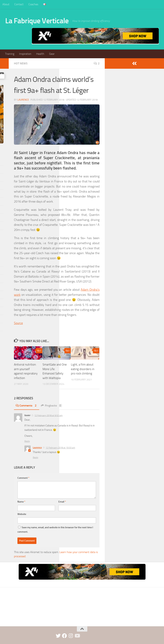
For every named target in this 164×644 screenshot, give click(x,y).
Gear (52, 54)
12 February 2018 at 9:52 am (48, 415)
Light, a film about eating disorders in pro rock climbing (83, 369)
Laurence (23, 100)
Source (18, 323)
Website (22, 514)
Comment (23, 478)
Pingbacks (52, 406)
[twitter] (58, 636)
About (6, 4)
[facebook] (64, 636)
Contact (19, 4)
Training (10, 54)
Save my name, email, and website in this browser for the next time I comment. (55, 530)
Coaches (33, 4)
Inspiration (25, 54)
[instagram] (71, 636)
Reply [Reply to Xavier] (27, 441)
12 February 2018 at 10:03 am (60, 448)
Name (21, 502)
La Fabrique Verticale (37, 21)
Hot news (21, 63)
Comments (27, 406)
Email (62, 502)
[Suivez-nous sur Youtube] (77, 636)
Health (40, 54)
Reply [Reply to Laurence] (35, 457)
